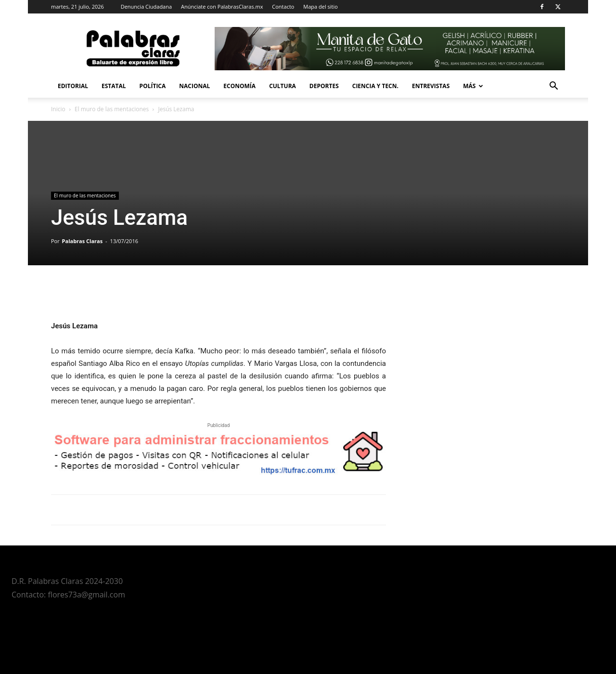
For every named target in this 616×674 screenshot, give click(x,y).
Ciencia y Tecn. (375, 86)
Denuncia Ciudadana (146, 6)
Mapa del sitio (321, 6)
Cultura (282, 86)
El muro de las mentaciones (112, 109)
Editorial (73, 86)
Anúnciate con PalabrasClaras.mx (222, 6)
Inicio (58, 109)
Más (473, 86)
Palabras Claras (83, 241)
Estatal (114, 86)
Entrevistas (431, 86)
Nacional (194, 86)
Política (153, 86)
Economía (239, 86)
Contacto (283, 6)
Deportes (324, 86)
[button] (553, 87)
